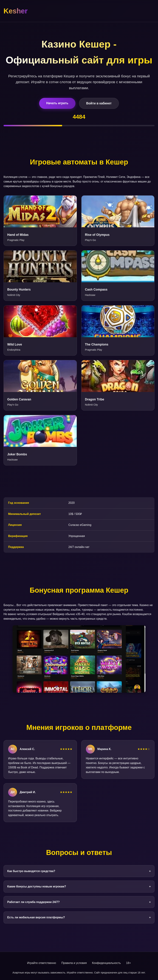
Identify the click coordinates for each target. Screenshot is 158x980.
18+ (129, 963)
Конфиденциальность (106, 963)
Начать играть (57, 103)
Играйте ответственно (42, 963)
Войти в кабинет (99, 103)
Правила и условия (74, 963)
